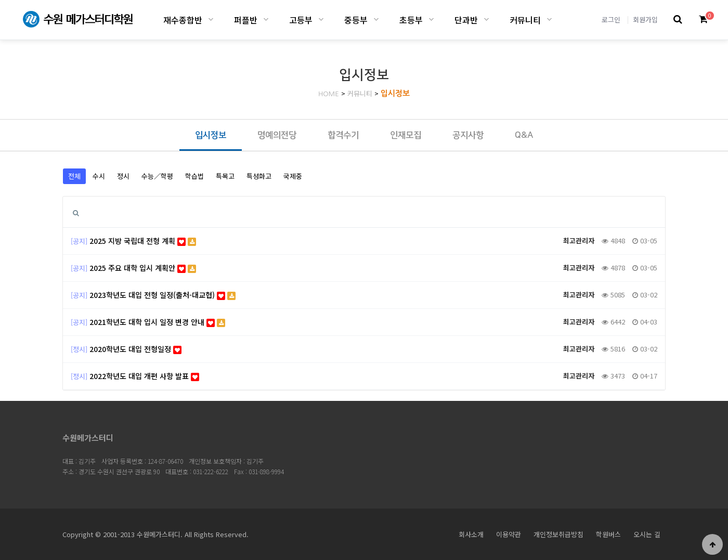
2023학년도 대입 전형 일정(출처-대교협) (162, 295)
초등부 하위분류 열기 (431, 19)
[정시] (79, 349)
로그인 (611, 19)
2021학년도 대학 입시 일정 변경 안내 (157, 322)
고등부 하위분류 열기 (321, 19)
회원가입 (645, 19)
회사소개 (471, 534)
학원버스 (608, 534)
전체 (74, 176)
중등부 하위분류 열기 (376, 19)
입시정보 (395, 93)
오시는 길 (647, 534)
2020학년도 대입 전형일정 (135, 349)
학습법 (194, 176)
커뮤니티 (525, 20)
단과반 (466, 20)
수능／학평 (157, 176)
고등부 (301, 20)
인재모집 (406, 135)
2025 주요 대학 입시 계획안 (143, 268)
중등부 (356, 20)
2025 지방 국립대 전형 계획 (143, 241)
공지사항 (468, 135)
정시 (123, 176)
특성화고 (259, 176)
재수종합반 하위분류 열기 (211, 19)
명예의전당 (277, 135)
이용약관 (509, 534)
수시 (99, 176)
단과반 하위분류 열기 (486, 19)
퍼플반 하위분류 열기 (266, 19)
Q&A (524, 135)
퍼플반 (246, 20)
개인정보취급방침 (558, 534)
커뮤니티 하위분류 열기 (549, 19)
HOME (329, 94)
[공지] (79, 241)
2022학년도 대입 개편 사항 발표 (144, 376)
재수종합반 (183, 20)
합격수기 (343, 135)
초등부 (411, 20)
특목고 (225, 176)
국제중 (293, 176)
